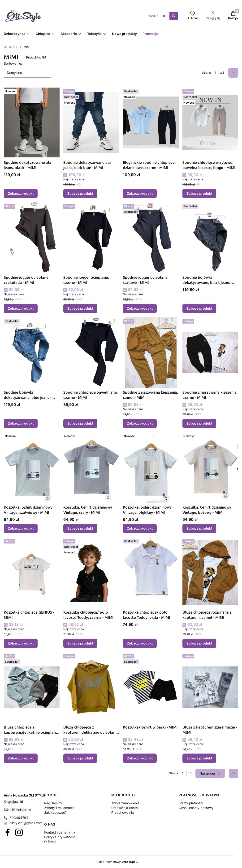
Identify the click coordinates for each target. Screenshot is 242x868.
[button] (174, 16)
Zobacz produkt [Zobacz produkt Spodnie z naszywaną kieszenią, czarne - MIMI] (199, 423)
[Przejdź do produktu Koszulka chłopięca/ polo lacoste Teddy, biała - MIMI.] (151, 572)
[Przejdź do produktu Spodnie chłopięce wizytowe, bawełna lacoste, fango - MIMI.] (210, 122)
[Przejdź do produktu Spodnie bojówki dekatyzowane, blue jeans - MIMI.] (32, 352)
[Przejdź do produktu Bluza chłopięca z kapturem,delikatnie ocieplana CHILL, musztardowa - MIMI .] (91, 687)
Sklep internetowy (116, 862)
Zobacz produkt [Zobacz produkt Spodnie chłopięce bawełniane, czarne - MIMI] (80, 423)
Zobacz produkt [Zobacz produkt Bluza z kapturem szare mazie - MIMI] (199, 758)
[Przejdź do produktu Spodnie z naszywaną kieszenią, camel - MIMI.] (151, 352)
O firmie (50, 842)
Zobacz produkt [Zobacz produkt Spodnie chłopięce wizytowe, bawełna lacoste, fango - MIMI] (199, 193)
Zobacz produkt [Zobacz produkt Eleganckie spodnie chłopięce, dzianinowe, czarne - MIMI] (140, 193)
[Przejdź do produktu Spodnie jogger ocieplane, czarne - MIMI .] (91, 237)
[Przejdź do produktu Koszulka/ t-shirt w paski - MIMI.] (151, 687)
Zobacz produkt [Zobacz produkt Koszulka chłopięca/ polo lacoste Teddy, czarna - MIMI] (80, 643)
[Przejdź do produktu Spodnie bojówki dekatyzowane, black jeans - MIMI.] (210, 237)
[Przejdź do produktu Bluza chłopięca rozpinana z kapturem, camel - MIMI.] (210, 572)
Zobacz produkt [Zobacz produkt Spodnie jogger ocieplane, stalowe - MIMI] (140, 308)
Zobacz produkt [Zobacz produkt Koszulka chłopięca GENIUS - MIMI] (21, 643)
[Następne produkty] (210, 773)
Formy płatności (191, 803)
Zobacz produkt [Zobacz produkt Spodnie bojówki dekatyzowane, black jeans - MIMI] (199, 308)
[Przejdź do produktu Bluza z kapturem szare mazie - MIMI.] (210, 687)
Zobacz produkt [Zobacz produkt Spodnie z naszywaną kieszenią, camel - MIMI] (140, 423)
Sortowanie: (13, 63)
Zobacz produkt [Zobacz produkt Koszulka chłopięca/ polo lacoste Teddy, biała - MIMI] (140, 643)
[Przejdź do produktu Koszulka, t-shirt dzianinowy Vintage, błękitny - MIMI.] (151, 467)
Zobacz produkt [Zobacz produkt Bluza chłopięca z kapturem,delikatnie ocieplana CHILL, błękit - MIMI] (21, 758)
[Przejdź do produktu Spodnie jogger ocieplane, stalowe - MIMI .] (151, 237)
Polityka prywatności (60, 837)
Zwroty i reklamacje (59, 808)
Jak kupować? (55, 812)
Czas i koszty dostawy (196, 808)
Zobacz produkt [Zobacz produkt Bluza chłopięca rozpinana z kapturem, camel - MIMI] (199, 643)
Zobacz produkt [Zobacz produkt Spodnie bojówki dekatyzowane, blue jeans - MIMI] (21, 423)
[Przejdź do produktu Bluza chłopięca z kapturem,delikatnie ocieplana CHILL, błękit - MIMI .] (32, 687)
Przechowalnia (123, 812)
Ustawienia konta (125, 808)
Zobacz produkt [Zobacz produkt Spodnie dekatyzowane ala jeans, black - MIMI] (21, 193)
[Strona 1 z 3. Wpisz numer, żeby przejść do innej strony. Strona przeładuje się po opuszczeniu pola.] (216, 73)
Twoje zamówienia (125, 803)
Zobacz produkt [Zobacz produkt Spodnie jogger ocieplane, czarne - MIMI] (80, 308)
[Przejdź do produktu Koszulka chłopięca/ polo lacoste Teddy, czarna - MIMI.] (91, 572)
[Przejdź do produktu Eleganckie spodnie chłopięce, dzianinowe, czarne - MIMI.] (151, 122)
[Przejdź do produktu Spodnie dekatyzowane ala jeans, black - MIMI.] (32, 122)
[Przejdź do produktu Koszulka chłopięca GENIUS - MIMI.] (32, 572)
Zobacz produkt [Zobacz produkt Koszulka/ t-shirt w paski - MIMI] (140, 758)
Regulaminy (53, 803)
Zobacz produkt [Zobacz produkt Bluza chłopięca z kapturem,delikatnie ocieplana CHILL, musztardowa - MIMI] (80, 758)
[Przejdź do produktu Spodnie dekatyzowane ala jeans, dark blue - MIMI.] (91, 122)
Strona (206, 73)
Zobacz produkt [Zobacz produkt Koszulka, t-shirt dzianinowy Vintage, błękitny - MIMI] (140, 528)
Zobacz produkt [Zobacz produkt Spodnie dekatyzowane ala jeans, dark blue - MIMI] (80, 193)
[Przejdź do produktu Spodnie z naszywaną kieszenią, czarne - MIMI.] (210, 352)
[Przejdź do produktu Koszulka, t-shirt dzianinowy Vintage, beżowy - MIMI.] (210, 467)
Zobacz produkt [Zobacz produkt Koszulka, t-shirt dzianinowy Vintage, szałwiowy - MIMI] (21, 528)
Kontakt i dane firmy (60, 832)
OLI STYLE (11, 47)
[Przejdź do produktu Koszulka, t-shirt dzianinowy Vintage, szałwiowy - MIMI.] (32, 467)
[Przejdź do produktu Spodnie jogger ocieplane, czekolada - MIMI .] (32, 237)
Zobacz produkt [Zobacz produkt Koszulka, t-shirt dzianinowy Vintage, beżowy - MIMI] (199, 528)
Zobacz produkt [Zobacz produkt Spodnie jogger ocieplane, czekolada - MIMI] (21, 308)
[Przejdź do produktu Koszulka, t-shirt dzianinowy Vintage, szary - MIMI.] (91, 467)
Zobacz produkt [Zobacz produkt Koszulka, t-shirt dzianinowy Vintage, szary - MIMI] (80, 528)
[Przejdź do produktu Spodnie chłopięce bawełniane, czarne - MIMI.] (91, 352)
